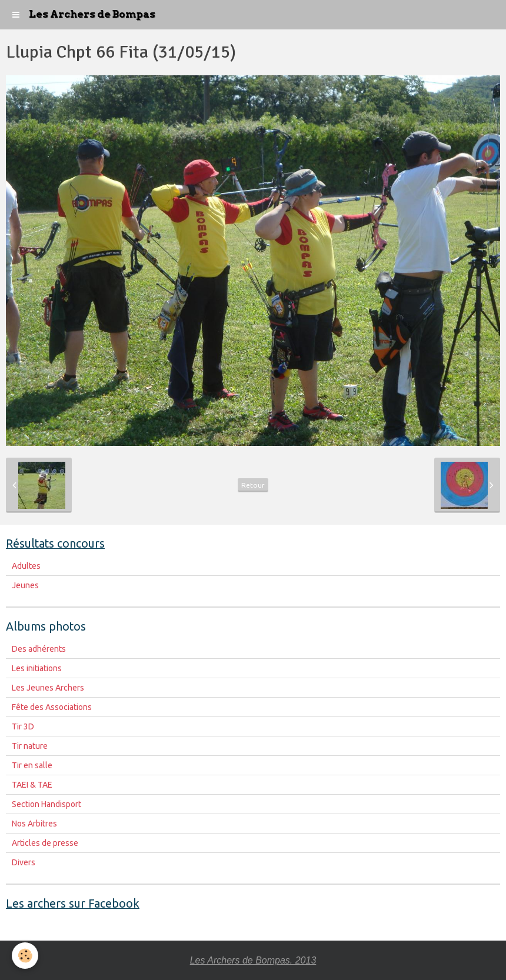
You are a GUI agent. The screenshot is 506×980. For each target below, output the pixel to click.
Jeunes (25, 585)
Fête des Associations (52, 707)
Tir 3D (23, 726)
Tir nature (30, 746)
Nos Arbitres (34, 824)
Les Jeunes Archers (48, 688)
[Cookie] (25, 956)
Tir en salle (32, 765)
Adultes (26, 566)
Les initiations (37, 668)
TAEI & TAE (32, 785)
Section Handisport (46, 804)
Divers (24, 862)
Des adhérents (39, 649)
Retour (253, 485)
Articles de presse (45, 843)
